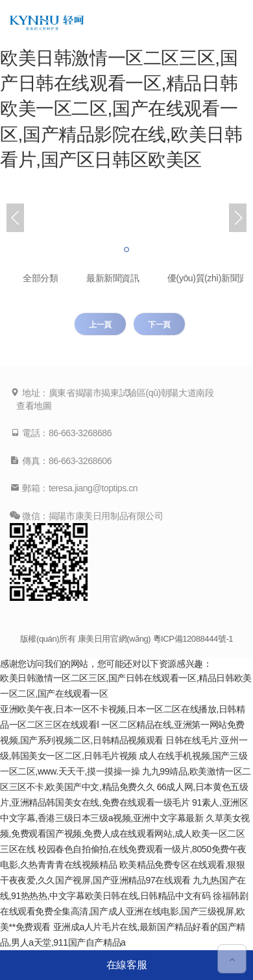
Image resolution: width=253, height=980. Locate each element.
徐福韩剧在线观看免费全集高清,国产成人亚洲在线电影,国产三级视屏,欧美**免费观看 (124, 911)
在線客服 (126, 965)
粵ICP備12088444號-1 (193, 639)
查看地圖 (34, 406)
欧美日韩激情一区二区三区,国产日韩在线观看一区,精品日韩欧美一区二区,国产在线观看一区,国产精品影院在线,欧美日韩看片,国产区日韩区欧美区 (121, 109)
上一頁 (100, 325)
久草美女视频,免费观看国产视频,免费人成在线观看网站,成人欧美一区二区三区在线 (125, 834)
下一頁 (159, 325)
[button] (126, 250)
